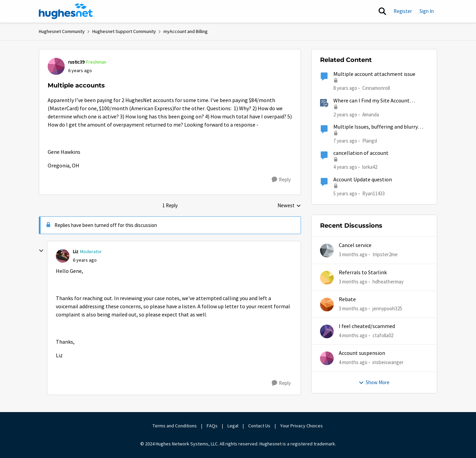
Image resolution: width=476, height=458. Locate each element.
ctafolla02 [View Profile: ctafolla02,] (383, 335)
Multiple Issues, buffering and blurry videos (376, 127)
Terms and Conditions (175, 426)
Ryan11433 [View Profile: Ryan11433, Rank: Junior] (374, 193)
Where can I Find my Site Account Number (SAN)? (371, 101)
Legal (233, 426)
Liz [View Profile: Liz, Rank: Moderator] (76, 251)
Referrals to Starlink (363, 273)
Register (403, 11)
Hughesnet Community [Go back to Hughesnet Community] (62, 31)
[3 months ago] (353, 255)
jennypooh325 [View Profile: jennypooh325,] (387, 308)
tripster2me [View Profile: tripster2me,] (385, 254)
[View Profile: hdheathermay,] (327, 278)
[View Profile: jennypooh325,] (327, 305)
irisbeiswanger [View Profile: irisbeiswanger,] (388, 362)
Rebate (347, 299)
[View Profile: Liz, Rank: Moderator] (63, 256)
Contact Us (259, 426)
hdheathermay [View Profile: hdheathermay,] (388, 281)
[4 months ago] (353, 336)
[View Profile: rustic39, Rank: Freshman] (56, 66)
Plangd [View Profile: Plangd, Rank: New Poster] (370, 141)
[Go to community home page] (67, 11)
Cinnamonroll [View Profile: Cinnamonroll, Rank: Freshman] (376, 88)
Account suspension (362, 353)
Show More (374, 382)
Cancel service (355, 245)
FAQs (212, 426)
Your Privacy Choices (302, 426)
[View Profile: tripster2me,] (327, 250)
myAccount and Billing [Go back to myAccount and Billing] (186, 31)
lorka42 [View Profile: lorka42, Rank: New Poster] (370, 167)
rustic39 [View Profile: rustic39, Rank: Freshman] (76, 62)
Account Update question (363, 180)
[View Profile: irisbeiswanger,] (327, 358)
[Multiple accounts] (85, 260)
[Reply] (281, 180)
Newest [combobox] (289, 206)
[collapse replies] (41, 251)
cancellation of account (361, 153)
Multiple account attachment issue (374, 74)
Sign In (427, 11)
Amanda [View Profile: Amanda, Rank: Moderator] (371, 114)
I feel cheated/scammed (367, 326)
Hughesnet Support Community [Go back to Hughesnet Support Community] (124, 31)
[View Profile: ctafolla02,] (327, 331)
